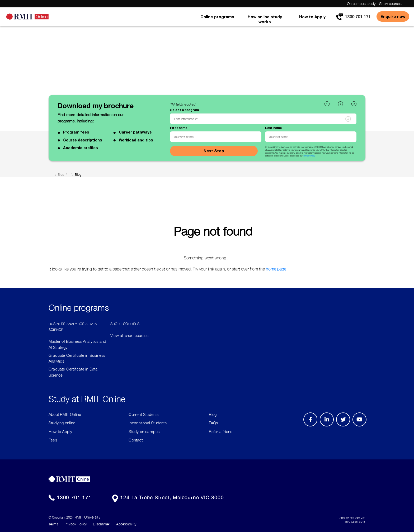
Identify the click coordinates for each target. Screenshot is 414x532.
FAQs (213, 423)
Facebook (311, 426)
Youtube (361, 426)
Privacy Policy (309, 156)
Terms (53, 524)
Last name (274, 128)
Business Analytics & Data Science (73, 326)
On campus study (361, 4)
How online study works (265, 19)
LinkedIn (329, 426)
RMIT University (87, 517)
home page (276, 269)
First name (179, 128)
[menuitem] (217, 20)
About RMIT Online (65, 414)
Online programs (217, 17)
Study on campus (144, 431)
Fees (53, 440)
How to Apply (312, 17)
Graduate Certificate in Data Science (73, 372)
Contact (135, 440)
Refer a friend (221, 431)
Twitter (346, 426)
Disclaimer (102, 524)
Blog (61, 175)
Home (51, 174)
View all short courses (129, 335)
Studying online (62, 423)
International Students (147, 423)
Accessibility (126, 524)
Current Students (144, 414)
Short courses (390, 4)
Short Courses (125, 323)
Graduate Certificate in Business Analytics (77, 358)
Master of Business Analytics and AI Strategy (77, 344)
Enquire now (393, 16)
